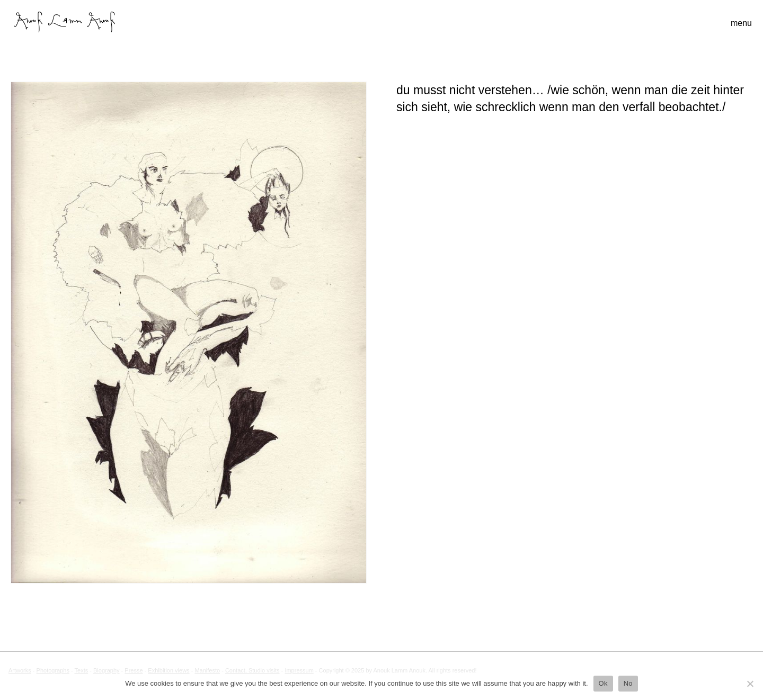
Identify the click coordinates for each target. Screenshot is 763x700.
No (628, 683)
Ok (603, 683)
